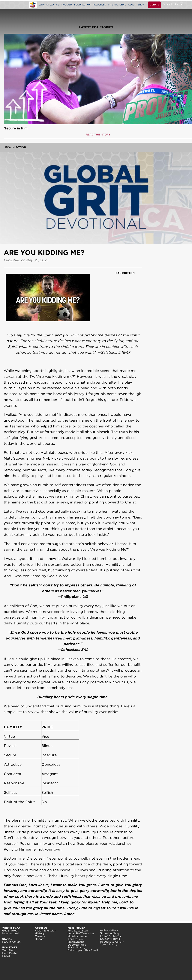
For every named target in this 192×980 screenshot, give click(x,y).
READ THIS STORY (98, 135)
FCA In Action (16, 147)
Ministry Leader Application (78, 938)
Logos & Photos (110, 936)
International (11, 933)
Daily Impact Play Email (83, 950)
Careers (40, 936)
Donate (40, 939)
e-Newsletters (109, 930)
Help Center (10, 953)
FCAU (6, 956)
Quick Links (170, 4)
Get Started (10, 931)
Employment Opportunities (77, 943)
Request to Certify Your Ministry (112, 943)
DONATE (154, 5)
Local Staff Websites (81, 933)
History (40, 933)
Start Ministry (76, 947)
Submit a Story (110, 933)
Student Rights (110, 939)
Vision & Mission (46, 931)
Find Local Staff (78, 931)
